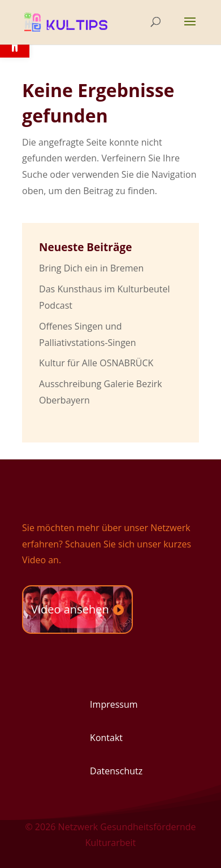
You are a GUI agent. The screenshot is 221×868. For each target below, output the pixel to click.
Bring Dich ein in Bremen (91, 268)
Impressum (114, 704)
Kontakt (106, 738)
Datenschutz (116, 771)
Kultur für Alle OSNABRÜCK (96, 363)
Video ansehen (70, 609)
